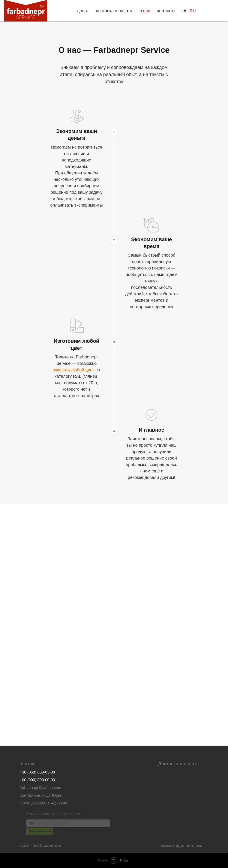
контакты (166, 11)
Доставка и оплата (179, 764)
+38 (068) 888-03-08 (37, 772)
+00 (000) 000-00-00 (37, 780)
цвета (83, 11)
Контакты (30, 764)
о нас (145, 11)
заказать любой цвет (74, 370)
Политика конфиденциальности (180, 846)
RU (193, 11)
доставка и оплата (114, 11)
